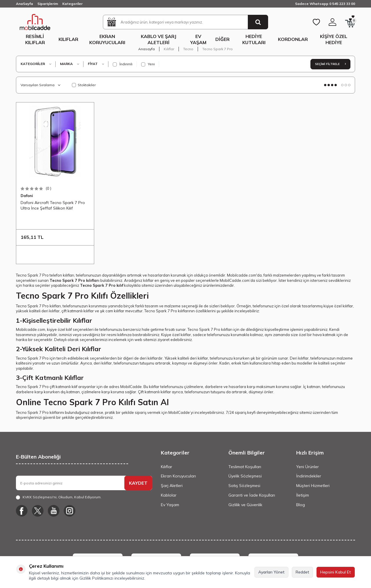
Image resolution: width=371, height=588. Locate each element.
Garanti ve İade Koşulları (252, 495)
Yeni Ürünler (308, 467)
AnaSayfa (24, 4)
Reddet (302, 572)
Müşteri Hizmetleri (313, 486)
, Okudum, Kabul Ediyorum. (59, 497)
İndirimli (123, 64)
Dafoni (27, 196)
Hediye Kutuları (254, 39)
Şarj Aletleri (172, 486)
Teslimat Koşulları (245, 467)
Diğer (222, 39)
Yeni (148, 64)
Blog (301, 505)
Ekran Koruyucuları (107, 39)
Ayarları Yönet (271, 572)
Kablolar (169, 495)
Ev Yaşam (198, 39)
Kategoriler (72, 4)
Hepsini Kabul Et (336, 572)
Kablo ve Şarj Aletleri (159, 39)
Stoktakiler (84, 85)
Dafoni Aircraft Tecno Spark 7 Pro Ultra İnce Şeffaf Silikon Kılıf (53, 205)
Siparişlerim (48, 4)
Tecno (188, 49)
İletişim (303, 495)
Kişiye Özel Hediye (334, 39)
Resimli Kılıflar (35, 39)
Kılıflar (68, 39)
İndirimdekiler (309, 476)
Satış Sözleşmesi (244, 486)
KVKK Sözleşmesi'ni (40, 497)
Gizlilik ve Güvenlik (245, 505)
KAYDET (138, 483)
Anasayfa (147, 49)
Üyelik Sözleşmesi (245, 476)
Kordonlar (293, 39)
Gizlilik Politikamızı (96, 578)
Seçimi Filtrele (330, 64)
